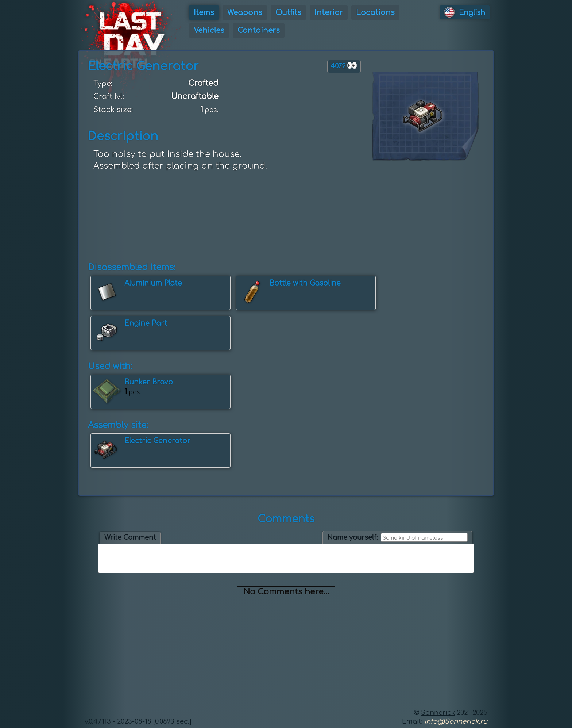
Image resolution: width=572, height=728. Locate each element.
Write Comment (130, 537)
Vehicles (209, 30)
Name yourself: (353, 537)
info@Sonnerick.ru (456, 721)
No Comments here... (286, 592)
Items (204, 13)
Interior (329, 13)
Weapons (245, 13)
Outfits (288, 13)
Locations (375, 13)
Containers (259, 30)
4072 (344, 66)
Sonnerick (438, 713)
